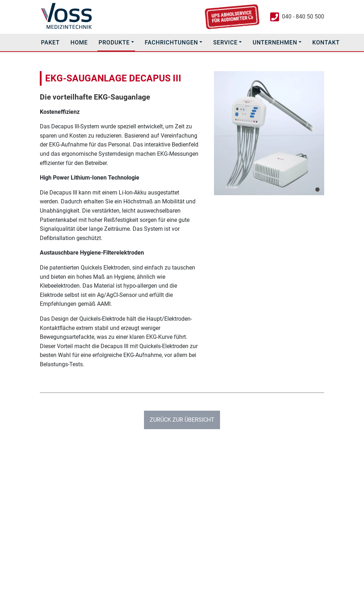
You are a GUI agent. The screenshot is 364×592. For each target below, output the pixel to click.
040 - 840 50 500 (303, 17)
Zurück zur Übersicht (182, 420)
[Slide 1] (317, 190)
